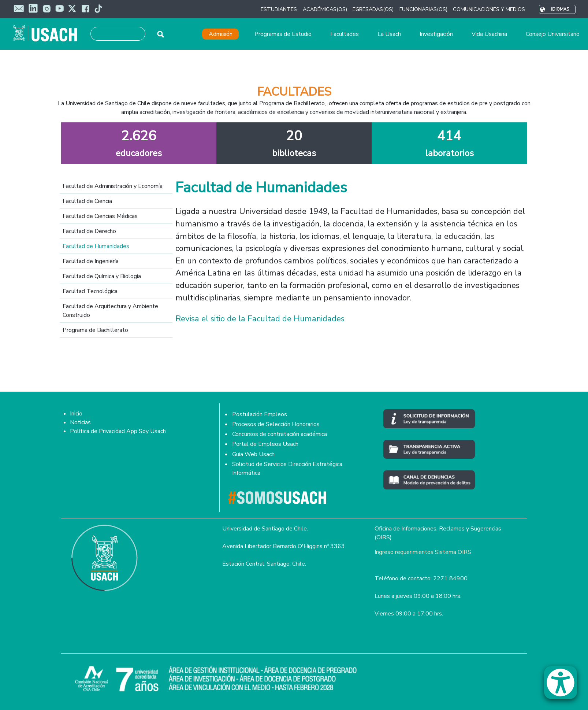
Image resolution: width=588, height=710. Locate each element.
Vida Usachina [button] (489, 34)
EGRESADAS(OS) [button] (373, 9)
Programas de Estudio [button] (283, 34)
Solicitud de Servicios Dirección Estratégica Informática (287, 469)
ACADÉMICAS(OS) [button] (325, 9)
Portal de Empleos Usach (265, 444)
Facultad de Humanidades (96, 246)
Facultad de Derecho (89, 231)
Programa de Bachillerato (95, 330)
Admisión (221, 34)
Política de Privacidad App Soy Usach (118, 431)
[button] (564, 686)
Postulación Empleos (260, 414)
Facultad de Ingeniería (91, 261)
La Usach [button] (389, 34)
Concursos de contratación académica (280, 434)
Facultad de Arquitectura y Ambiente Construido (110, 311)
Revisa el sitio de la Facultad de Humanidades (260, 319)
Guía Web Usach (253, 454)
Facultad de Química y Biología (102, 276)
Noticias (80, 422)
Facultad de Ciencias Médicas (100, 216)
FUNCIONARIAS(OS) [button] (423, 9)
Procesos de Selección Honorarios (276, 424)
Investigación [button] (436, 34)
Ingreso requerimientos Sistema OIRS (423, 552)
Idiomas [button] (560, 9)
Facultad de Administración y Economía (113, 186)
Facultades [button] (345, 34)
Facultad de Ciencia (87, 201)
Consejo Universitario (553, 34)
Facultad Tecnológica (90, 291)
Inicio (76, 414)
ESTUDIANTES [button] (279, 9)
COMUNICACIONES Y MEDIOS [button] (489, 9)
